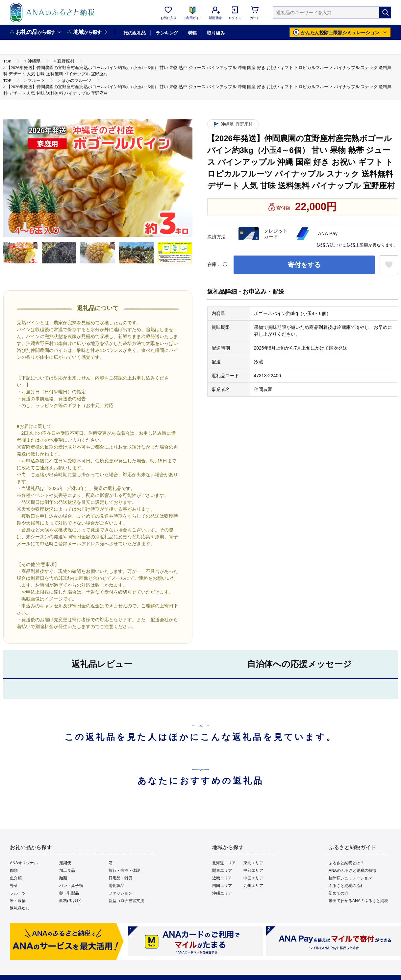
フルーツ (18, 893)
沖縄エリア (222, 893)
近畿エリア (222, 878)
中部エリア (253, 870)
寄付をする (304, 265)
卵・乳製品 (69, 893)
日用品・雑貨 (120, 878)
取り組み (216, 33)
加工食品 (67, 870)
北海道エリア (224, 863)
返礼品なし (20, 908)
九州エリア (253, 886)
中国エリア (253, 878)
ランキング (167, 33)
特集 (193, 33)
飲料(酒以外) (70, 901)
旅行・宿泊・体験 (124, 870)
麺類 (63, 878)
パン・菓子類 (71, 886)
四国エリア (222, 886)
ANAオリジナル (24, 863)
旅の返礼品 (134, 33)
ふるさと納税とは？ (346, 863)
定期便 (65, 863)
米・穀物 (18, 901)
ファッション (120, 893)
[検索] (385, 12)
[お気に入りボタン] (389, 265)
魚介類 (16, 878)
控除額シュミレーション (350, 878)
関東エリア (222, 870)
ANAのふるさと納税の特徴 (352, 870)
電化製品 (116, 886)
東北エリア (253, 863)
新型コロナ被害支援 (126, 901)
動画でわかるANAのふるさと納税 (358, 901)
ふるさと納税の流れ (346, 886)
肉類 (14, 870)
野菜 (14, 886)
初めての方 (338, 893)
